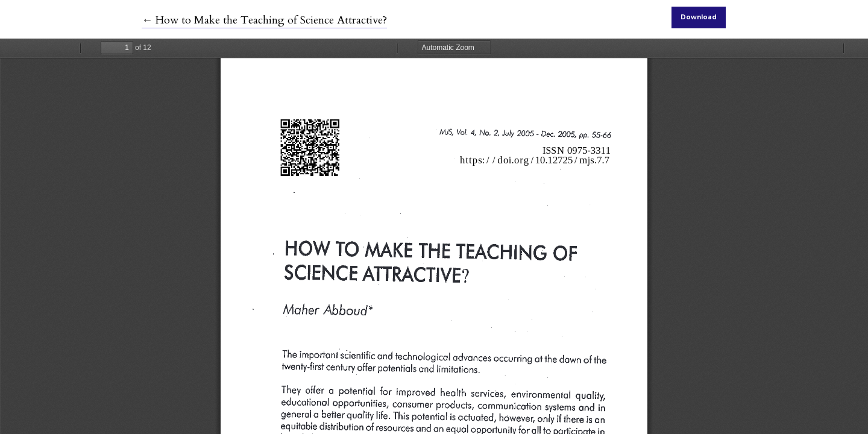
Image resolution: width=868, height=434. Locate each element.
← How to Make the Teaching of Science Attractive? (264, 20)
